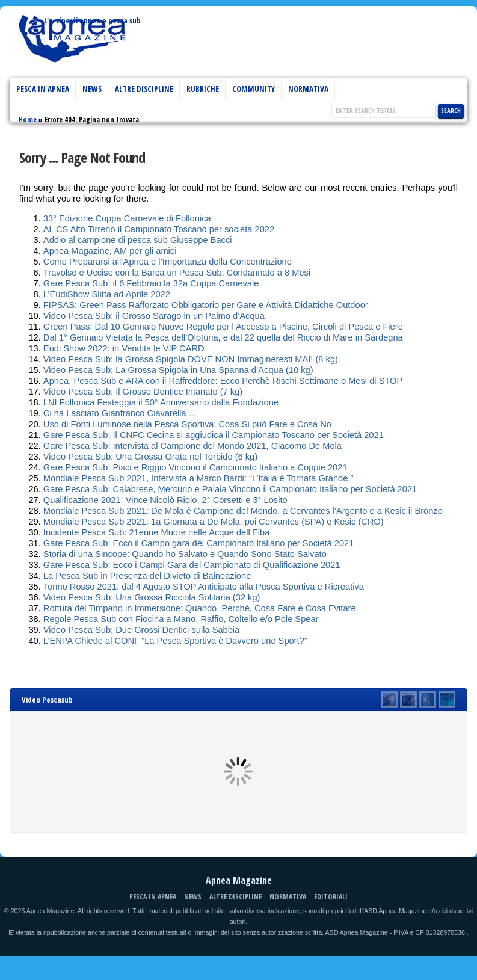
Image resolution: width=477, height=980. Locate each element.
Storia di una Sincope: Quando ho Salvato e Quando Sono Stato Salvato (185, 554)
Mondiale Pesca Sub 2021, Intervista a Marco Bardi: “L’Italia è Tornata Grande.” (198, 478)
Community (254, 89)
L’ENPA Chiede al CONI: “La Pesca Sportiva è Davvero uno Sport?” (175, 641)
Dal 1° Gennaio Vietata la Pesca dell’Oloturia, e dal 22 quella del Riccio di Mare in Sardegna (223, 337)
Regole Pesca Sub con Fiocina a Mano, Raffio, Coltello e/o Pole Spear (181, 619)
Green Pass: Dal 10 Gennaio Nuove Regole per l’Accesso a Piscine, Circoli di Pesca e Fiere (223, 327)
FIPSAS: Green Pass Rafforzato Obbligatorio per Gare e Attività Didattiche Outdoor (206, 305)
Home (28, 119)
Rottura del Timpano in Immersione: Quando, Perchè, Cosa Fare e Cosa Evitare (200, 608)
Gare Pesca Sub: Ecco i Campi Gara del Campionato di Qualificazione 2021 (192, 565)
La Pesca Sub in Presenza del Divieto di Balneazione (147, 576)
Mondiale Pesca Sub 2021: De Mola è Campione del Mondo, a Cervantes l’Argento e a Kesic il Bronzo (243, 511)
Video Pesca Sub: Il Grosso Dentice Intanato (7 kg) (143, 392)
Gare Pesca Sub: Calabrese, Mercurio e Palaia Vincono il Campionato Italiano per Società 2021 (230, 489)
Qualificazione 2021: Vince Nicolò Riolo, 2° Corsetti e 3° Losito (165, 500)
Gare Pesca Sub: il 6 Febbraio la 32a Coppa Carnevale (151, 283)
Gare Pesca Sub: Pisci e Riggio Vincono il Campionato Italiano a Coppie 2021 (195, 467)
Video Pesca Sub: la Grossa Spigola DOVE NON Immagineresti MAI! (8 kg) (191, 359)
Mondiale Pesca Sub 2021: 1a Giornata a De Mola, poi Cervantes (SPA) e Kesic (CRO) (214, 522)
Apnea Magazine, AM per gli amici (110, 251)
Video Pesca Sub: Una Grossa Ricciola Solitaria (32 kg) (152, 597)
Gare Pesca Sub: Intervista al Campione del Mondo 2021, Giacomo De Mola (192, 446)
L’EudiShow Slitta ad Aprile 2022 (107, 294)
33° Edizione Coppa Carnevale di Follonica (127, 218)
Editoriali (331, 897)
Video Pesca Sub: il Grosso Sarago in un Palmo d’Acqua (154, 316)
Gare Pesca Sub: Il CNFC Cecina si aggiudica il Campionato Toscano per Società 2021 (214, 435)
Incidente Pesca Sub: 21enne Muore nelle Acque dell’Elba (156, 532)
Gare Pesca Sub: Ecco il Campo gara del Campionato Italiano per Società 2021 (199, 543)
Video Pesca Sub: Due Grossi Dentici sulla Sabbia (141, 630)
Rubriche (203, 89)
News (92, 89)
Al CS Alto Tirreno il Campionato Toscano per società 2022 (159, 229)
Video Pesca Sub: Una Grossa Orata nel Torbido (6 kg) (150, 457)
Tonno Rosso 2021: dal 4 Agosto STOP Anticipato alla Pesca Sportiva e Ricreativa (204, 587)
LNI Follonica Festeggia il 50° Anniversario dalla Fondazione (161, 402)
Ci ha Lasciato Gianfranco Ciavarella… (119, 413)
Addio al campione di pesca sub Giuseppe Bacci (138, 240)
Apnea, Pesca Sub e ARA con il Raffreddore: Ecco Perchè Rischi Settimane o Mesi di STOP (223, 381)
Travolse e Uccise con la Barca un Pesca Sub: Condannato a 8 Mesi (177, 273)
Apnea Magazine (73, 45)
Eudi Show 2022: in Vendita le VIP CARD (124, 348)
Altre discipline (144, 89)
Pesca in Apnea (43, 89)
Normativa (308, 89)
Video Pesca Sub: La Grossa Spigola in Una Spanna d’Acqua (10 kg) (178, 370)
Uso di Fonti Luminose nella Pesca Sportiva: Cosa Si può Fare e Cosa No (187, 424)
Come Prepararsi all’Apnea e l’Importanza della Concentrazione (168, 262)
